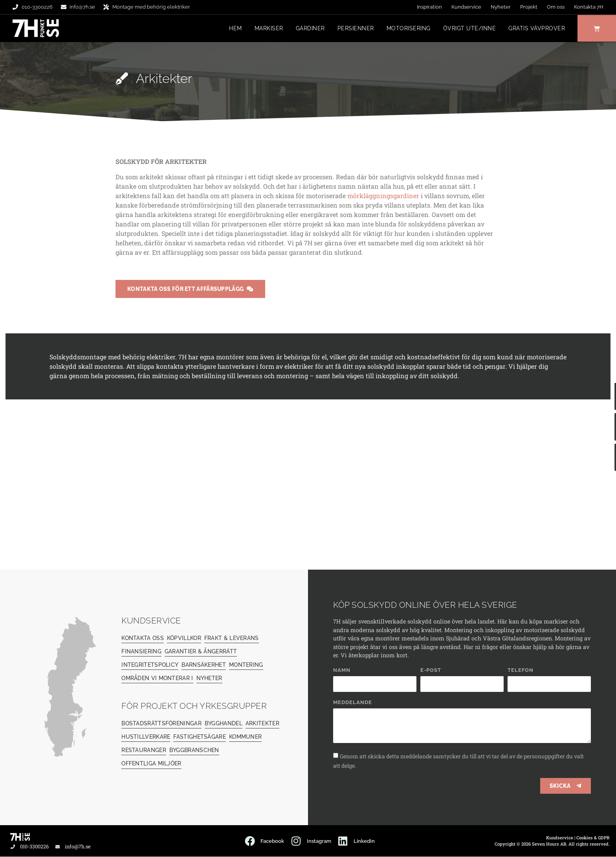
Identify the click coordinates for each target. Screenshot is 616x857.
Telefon (521, 671)
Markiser (268, 29)
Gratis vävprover (536, 29)
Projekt (529, 7)
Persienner (355, 29)
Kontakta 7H (589, 7)
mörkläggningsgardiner (383, 196)
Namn (342, 671)
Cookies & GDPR (593, 838)
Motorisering (407, 29)
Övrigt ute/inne (468, 29)
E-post (431, 671)
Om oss (556, 7)
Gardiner (309, 29)
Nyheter (501, 7)
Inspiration (429, 7)
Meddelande (353, 703)
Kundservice (466, 7)
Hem (235, 29)
